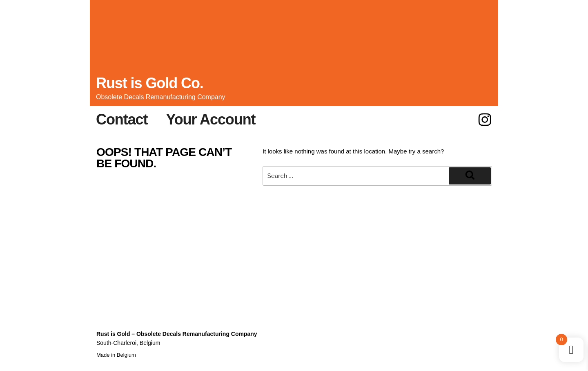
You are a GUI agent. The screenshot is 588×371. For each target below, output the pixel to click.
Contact (122, 120)
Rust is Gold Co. (150, 83)
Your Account (210, 120)
